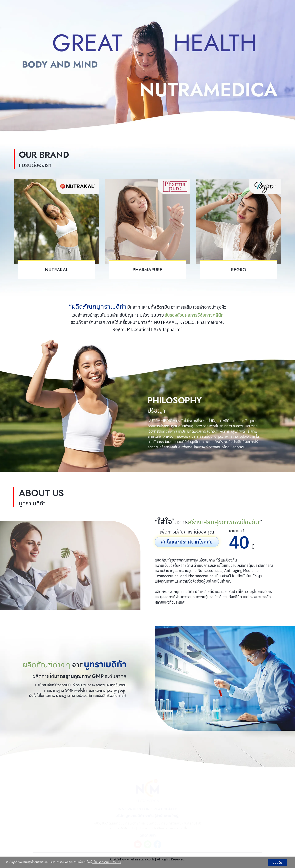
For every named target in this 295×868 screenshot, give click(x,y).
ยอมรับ (277, 862)
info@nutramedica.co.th (169, 828)
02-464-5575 (125, 828)
